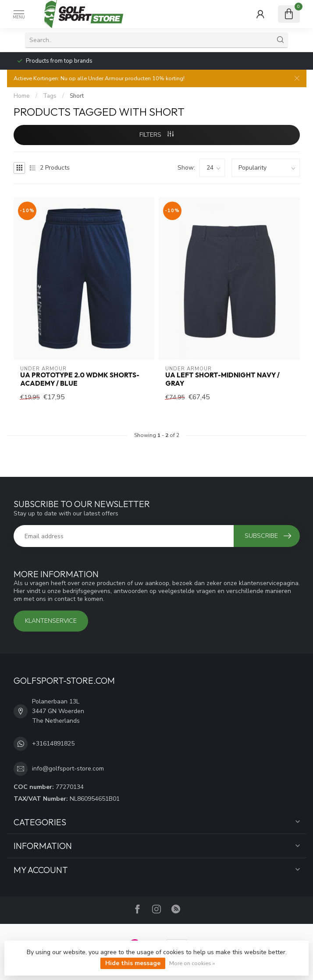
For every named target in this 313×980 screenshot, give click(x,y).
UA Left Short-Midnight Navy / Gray (222, 379)
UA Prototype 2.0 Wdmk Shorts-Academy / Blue (80, 379)
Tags (50, 96)
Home (22, 96)
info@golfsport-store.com (68, 769)
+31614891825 (53, 744)
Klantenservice (51, 621)
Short (77, 96)
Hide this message (133, 963)
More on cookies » (192, 963)
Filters (156, 135)
